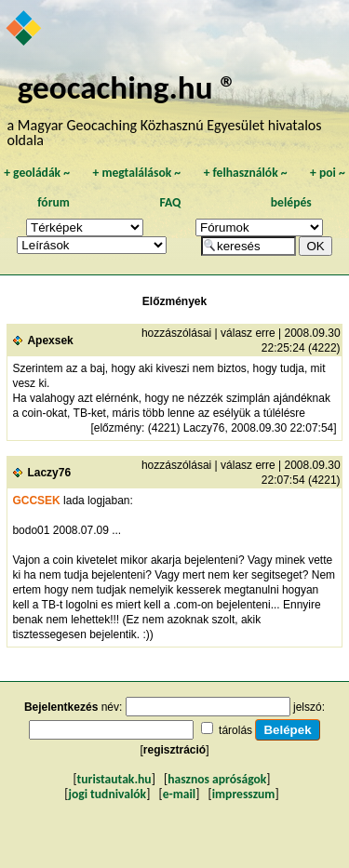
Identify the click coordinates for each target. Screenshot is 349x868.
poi (328, 173)
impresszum (244, 794)
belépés (291, 202)
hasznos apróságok (217, 779)
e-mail (179, 794)
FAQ (170, 202)
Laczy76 (49, 473)
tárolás (235, 730)
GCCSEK (36, 501)
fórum (54, 202)
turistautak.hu (114, 779)
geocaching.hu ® (128, 87)
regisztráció (174, 750)
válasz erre (248, 333)
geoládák (37, 173)
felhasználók (246, 173)
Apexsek (50, 341)
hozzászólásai (176, 333)
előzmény (118, 428)
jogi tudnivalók (107, 794)
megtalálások (136, 173)
